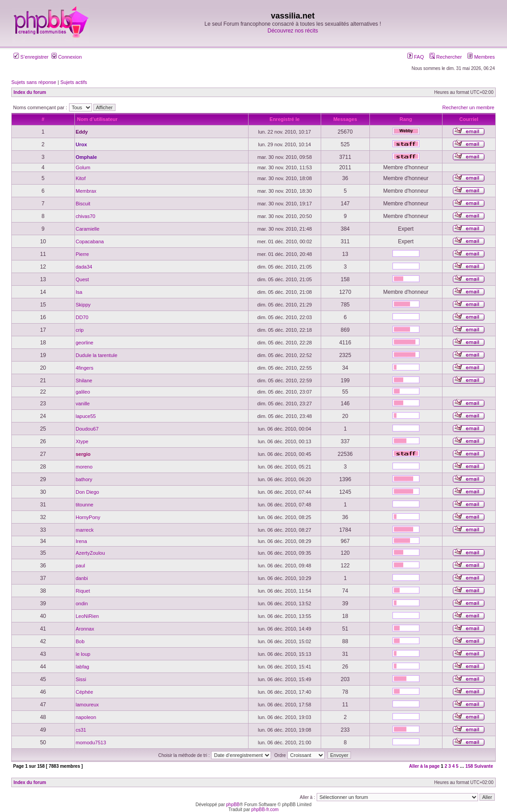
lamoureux (87, 705)
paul (81, 566)
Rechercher (446, 57)
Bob (80, 641)
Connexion (67, 57)
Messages (345, 119)
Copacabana (90, 241)
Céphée (85, 692)
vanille (83, 404)
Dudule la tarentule (97, 355)
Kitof (81, 178)
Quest (82, 279)
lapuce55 (86, 416)
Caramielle (88, 229)
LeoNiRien (87, 616)
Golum (83, 167)
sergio (83, 454)
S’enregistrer (31, 57)
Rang (406, 119)
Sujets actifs (74, 82)
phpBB (233, 805)
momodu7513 (91, 742)
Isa (79, 292)
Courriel (469, 119)
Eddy (82, 132)
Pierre (82, 254)
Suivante (484, 766)
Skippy (83, 305)
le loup (83, 654)
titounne (85, 505)
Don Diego (88, 492)
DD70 (82, 317)
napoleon (86, 717)
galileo (83, 392)
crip (80, 330)
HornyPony (88, 517)
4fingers (85, 368)
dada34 (84, 267)
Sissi (81, 679)
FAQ (416, 57)
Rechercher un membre (468, 107)
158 (469, 766)
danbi (82, 578)
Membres (481, 57)
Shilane (84, 380)
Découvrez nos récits (293, 31)
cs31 (81, 730)
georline (85, 343)
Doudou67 (87, 429)
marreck (85, 530)
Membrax (86, 191)
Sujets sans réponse (34, 82)
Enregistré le (285, 119)
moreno (84, 467)
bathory (84, 479)
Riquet (83, 591)
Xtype (82, 441)
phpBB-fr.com (265, 810)
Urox (81, 144)
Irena (81, 541)
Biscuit (83, 204)
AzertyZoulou (90, 553)
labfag (83, 667)
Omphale (86, 157)
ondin (82, 603)
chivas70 (85, 216)
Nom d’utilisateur (97, 119)
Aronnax (85, 629)
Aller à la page (424, 766)
